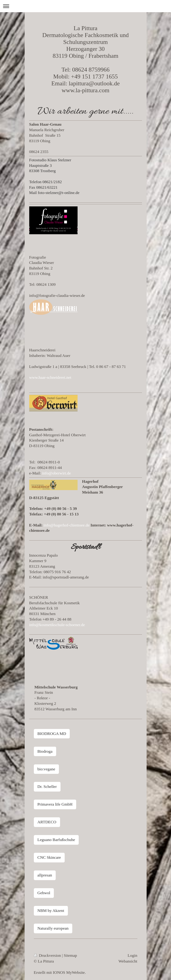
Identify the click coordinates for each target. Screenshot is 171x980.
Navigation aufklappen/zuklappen (85, 6)
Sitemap (70, 955)
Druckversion (48, 955)
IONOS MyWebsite (69, 972)
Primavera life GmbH (55, 804)
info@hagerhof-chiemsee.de (67, 525)
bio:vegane (46, 769)
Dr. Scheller (47, 786)
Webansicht (128, 961)
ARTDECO (47, 822)
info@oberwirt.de (57, 473)
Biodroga (45, 751)
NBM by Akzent (51, 911)
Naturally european (53, 928)
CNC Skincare (49, 857)
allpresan (45, 875)
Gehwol (44, 893)
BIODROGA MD (52, 734)
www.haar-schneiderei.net (50, 377)
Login (132, 955)
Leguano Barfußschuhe (56, 840)
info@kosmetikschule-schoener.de (57, 625)
